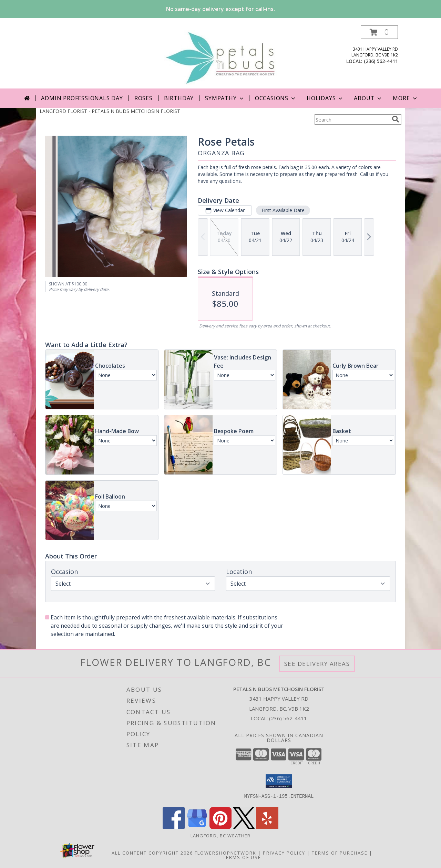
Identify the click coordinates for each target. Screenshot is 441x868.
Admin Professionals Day (82, 98)
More (405, 98)
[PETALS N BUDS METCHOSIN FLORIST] (220, 57)
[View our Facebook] (174, 827)
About (368, 98)
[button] (379, 32)
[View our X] (244, 827)
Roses (143, 98)
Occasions (276, 98)
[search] (396, 119)
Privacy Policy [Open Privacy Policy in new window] (284, 853)
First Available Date (283, 210)
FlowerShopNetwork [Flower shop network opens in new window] (225, 853)
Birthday (179, 98)
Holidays (325, 98)
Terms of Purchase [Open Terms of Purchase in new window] (340, 853)
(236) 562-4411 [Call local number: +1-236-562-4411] (381, 61)
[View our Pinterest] (220, 827)
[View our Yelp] (267, 827)
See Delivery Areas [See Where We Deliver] (317, 664)
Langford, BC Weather (221, 836)
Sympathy (225, 98)
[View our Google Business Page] (197, 827)
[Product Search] (352, 119)
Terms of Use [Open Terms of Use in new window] (242, 857)
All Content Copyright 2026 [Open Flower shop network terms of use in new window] (152, 853)
